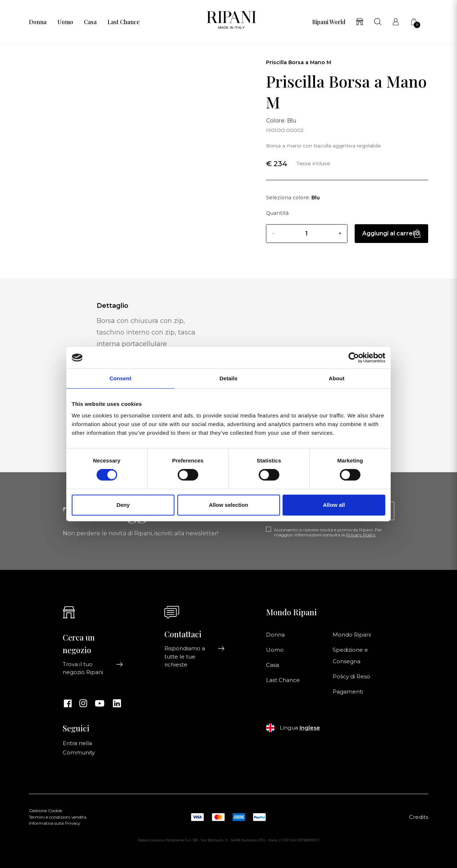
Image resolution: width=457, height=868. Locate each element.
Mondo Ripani (352, 635)
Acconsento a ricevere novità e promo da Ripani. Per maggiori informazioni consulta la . (328, 532)
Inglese (310, 728)
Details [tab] (228, 378)
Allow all (334, 505)
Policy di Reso (351, 677)
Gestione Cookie (45, 811)
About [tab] (337, 378)
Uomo (65, 22)
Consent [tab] (121, 378)
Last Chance (123, 22)
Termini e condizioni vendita (58, 817)
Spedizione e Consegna (350, 656)
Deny (123, 505)
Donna (38, 22)
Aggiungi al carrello (391, 233)
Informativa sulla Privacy (54, 823)
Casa (90, 22)
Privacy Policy (361, 535)
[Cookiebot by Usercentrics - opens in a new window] (354, 358)
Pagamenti (348, 692)
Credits (419, 817)
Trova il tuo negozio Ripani (93, 668)
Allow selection (228, 505)
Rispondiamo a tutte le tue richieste (195, 657)
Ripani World (329, 22)
